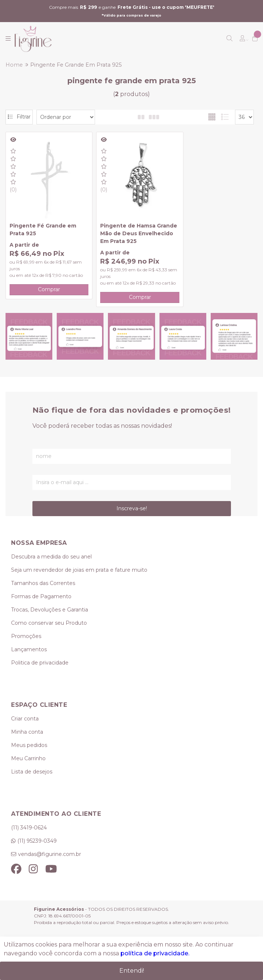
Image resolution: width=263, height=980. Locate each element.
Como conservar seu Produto (49, 631)
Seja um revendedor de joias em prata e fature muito (79, 578)
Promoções (26, 644)
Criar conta (25, 726)
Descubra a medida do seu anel (51, 564)
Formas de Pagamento (41, 604)
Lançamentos (29, 657)
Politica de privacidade (40, 670)
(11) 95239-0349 (37, 848)
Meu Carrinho (28, 766)
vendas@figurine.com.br (50, 861)
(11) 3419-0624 (29, 835)
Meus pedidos (29, 753)
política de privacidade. (155, 953)
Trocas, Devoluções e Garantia (50, 617)
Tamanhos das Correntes (43, 591)
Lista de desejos (32, 779)
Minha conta (27, 740)
